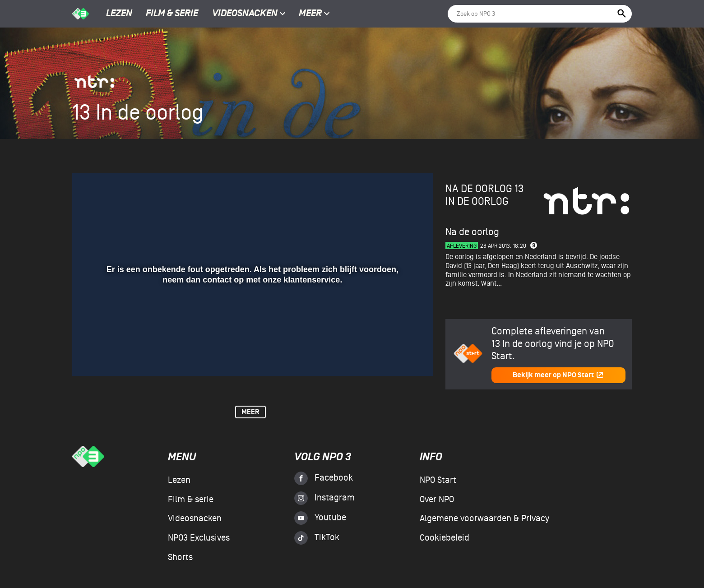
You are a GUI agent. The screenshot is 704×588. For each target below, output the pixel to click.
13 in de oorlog (484, 195)
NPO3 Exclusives (199, 538)
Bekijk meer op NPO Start (558, 375)
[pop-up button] (396, 356)
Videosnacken (245, 14)
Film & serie (172, 14)
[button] (90, 356)
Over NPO (437, 500)
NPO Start (438, 480)
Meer (314, 14)
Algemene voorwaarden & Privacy (484, 519)
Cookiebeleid (445, 538)
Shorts (180, 557)
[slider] (251, 338)
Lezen (119, 14)
